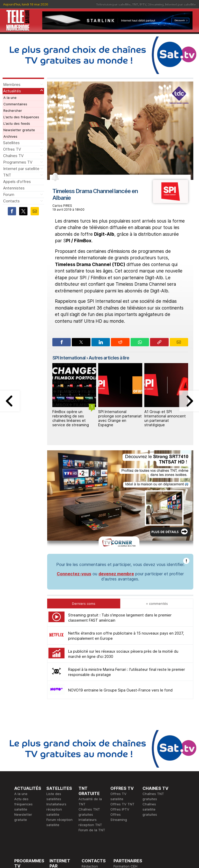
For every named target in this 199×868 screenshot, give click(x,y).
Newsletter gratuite (19, 130)
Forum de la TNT (92, 830)
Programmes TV (18, 162)
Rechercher (13, 111)
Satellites (11, 143)
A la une (10, 98)
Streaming (156, 4)
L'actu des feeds (17, 123)
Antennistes (14, 188)
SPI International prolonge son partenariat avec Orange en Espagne (120, 418)
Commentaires (15, 104)
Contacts (11, 201)
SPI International (69, 358)
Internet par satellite (180, 4)
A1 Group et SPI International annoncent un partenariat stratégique (165, 418)
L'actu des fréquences (21, 117)
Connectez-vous (74, 574)
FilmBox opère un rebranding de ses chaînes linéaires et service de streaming (71, 418)
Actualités (12, 91)
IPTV (143, 4)
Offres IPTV (120, 809)
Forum (9, 194)
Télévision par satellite (113, 4)
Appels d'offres (17, 182)
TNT (135, 4)
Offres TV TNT (122, 804)
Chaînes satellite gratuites (150, 809)
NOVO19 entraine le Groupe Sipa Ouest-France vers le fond (120, 690)
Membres (12, 84)
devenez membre (116, 574)
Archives (10, 136)
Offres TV (12, 149)
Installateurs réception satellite (56, 809)
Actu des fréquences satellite (23, 804)
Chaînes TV (13, 156)
